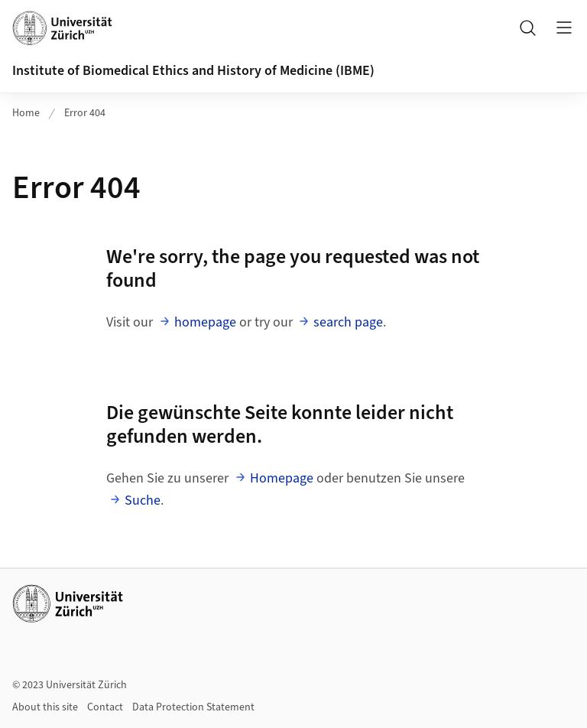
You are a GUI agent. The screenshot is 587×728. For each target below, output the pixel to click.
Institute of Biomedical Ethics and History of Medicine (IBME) (193, 71)
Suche (143, 500)
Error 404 (85, 113)
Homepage (282, 478)
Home (26, 113)
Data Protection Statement (193, 707)
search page (348, 322)
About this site (45, 707)
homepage (205, 322)
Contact (105, 707)
